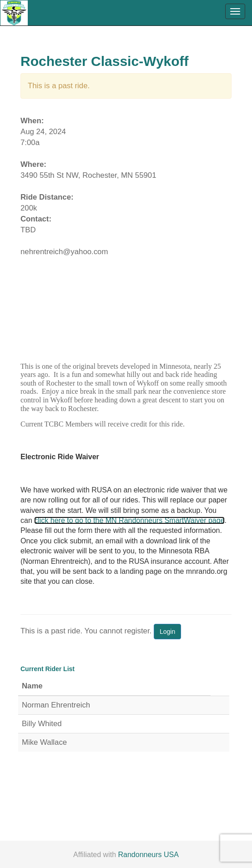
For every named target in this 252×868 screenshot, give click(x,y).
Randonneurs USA (149, 855)
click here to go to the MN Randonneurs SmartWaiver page (129, 520)
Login (167, 632)
